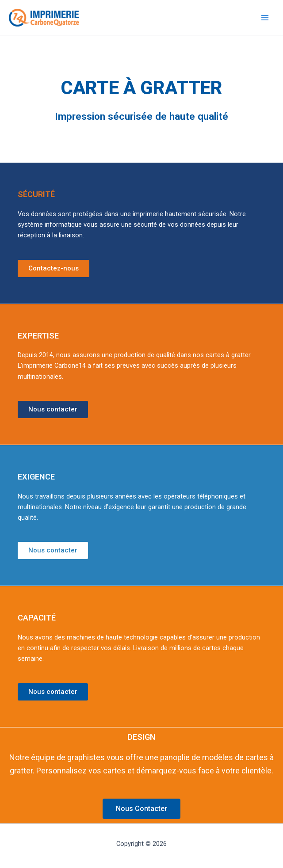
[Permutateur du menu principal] (265, 18)
